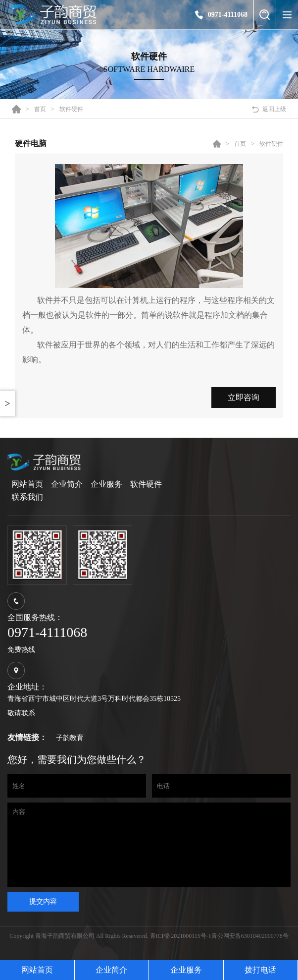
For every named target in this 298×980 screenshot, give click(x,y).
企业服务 (106, 484)
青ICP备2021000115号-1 (181, 951)
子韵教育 (70, 738)
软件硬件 (71, 109)
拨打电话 (260, 970)
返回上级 (274, 109)
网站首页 (27, 484)
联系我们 (27, 497)
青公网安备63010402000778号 (250, 951)
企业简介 (67, 484)
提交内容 (43, 916)
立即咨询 (244, 397)
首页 (40, 109)
